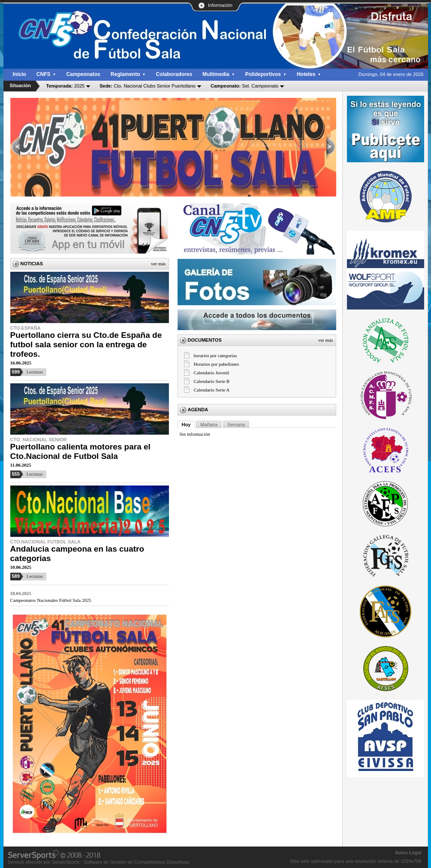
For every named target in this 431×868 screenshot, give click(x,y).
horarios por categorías (215, 355)
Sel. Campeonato (244, 86)
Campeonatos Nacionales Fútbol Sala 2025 (51, 600)
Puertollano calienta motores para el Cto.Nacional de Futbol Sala (80, 451)
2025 (66, 86)
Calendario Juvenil (212, 373)
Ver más (158, 264)
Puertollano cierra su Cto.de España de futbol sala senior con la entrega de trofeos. (86, 344)
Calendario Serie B (212, 381)
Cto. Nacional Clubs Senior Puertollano (148, 86)
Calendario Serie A (212, 390)
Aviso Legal (408, 853)
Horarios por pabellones (217, 364)
